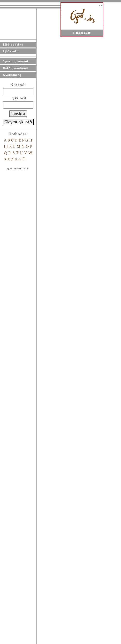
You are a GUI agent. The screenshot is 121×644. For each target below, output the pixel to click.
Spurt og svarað (15, 61)
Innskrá (18, 114)
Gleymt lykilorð (18, 122)
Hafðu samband (15, 68)
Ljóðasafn (11, 51)
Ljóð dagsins (13, 44)
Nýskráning (12, 75)
